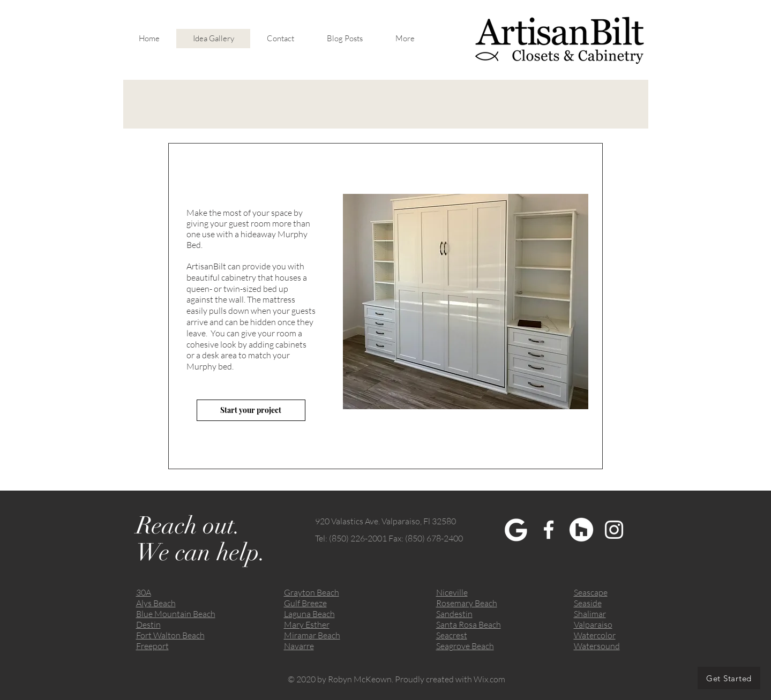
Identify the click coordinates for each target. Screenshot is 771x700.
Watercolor (595, 635)
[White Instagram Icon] (614, 530)
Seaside (588, 603)
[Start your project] (251, 410)
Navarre (299, 646)
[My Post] (516, 530)
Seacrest (452, 635)
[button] (466, 302)
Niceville (452, 592)
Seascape (591, 592)
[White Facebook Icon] (549, 530)
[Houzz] (581, 530)
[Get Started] (729, 678)
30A (144, 592)
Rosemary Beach (467, 603)
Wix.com (489, 679)
